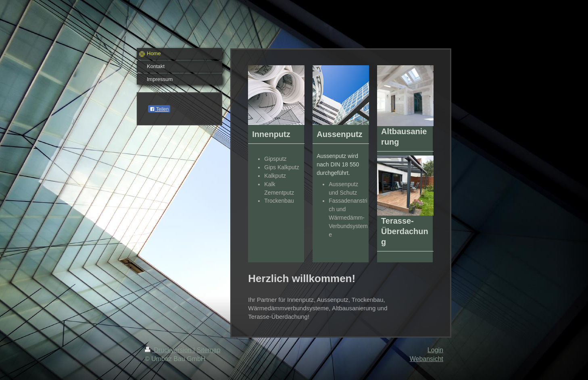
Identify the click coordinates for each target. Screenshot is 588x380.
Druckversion (169, 350)
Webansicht (426, 359)
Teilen (159, 109)
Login (435, 350)
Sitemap (209, 350)
